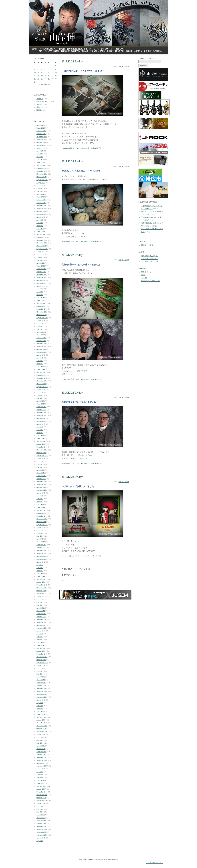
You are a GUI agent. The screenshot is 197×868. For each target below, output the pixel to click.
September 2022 (42, 249)
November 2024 (42, 174)
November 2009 (42, 691)
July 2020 (40, 323)
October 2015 (41, 487)
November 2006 (42, 795)
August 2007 (41, 769)
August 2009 (41, 700)
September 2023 (42, 214)
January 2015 (41, 513)
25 (38, 79)
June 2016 (40, 464)
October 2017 (41, 418)
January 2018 (41, 410)
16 (56, 72)
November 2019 (42, 346)
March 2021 (41, 300)
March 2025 (41, 162)
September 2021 (42, 283)
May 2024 (40, 191)
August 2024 (41, 183)
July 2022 (40, 254)
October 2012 (41, 591)
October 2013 (41, 556)
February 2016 (41, 476)
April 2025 (40, 159)
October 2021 (41, 280)
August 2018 (41, 389)
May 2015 (40, 502)
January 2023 (41, 237)
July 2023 (40, 220)
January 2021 (41, 306)
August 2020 (41, 321)
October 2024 (41, 177)
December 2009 (42, 688)
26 (42, 79)
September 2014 (42, 525)
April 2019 (40, 366)
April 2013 (40, 573)
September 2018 (42, 387)
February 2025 (41, 165)
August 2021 (41, 286)
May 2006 (40, 812)
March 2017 (41, 438)
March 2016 (41, 473)
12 (42, 72)
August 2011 (41, 631)
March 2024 (41, 197)
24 (35, 79)
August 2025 (41, 148)
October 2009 (41, 694)
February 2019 (41, 372)
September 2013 (42, 559)
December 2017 (42, 412)
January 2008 (41, 755)
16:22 (77, 241)
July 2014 (40, 530)
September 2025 (42, 145)
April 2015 (40, 504)
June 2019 (40, 361)
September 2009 (42, 697)
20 (45, 76)
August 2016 (41, 458)
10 (35, 72)
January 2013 (41, 582)
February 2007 (41, 786)
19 (42, 76)
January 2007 (41, 789)
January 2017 (41, 444)
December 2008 (42, 723)
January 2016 (41, 479)
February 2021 (41, 303)
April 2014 (40, 539)
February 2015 (41, 510)
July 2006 (40, 806)
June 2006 (40, 809)
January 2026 (41, 134)
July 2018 (40, 392)
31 (35, 82)
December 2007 (42, 757)
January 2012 (41, 617)
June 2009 (40, 706)
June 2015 (40, 499)
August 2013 (41, 562)
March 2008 (41, 749)
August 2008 (41, 734)
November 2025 (42, 139)
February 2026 (41, 131)
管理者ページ (146, 272)
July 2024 (40, 185)
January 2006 (41, 823)
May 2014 (40, 536)
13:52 (77, 463)
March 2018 (41, 404)
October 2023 (41, 211)
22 (52, 76)
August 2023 (41, 217)
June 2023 (40, 223)
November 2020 (42, 312)
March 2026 (41, 128)
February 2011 (41, 648)
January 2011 (41, 651)
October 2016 (41, 453)
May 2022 (40, 260)
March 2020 (41, 335)
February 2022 (41, 269)
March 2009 (41, 714)
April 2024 (40, 194)
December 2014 (42, 516)
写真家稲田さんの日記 (150, 256)
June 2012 (40, 602)
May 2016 (40, 467)
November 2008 (42, 726)
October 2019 (41, 349)
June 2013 (40, 568)
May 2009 (40, 709)
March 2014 (41, 542)
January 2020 (41, 341)
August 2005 (41, 838)
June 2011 (40, 637)
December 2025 (42, 137)
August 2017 (41, 424)
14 (49, 72)
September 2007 (42, 766)
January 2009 (41, 720)
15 (52, 72)
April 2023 (40, 229)
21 (49, 76)
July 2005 (40, 841)
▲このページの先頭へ (155, 863)
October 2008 (41, 729)
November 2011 (42, 622)
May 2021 (40, 295)
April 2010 (40, 677)
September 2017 (42, 421)
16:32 (77, 148)
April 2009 (40, 711)
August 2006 (41, 803)
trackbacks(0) (95, 148)
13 (45, 72)
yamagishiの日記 (42, 102)
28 (49, 79)
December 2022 (42, 240)
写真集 (39, 110)
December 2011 (42, 619)
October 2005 (41, 832)
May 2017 (40, 433)
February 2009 (41, 717)
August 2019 (41, 355)
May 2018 (40, 398)
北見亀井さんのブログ (150, 261)
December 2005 (42, 826)
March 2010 (41, 680)
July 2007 (40, 772)
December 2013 (42, 550)
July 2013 (40, 565)
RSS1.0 (144, 275)
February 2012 (41, 614)
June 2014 (40, 533)
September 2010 (42, 663)
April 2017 (40, 435)
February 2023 (41, 234)
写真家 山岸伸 (124, 66)
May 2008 (40, 743)
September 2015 (42, 490)
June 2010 (40, 671)
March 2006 (41, 818)
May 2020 (40, 329)
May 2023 (40, 226)
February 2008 (41, 752)
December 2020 (42, 309)
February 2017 (41, 441)
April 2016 (40, 470)
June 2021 (40, 292)
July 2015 (40, 496)
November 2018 (42, 381)
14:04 (77, 379)
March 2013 (41, 576)
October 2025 (41, 142)
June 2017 (40, 430)
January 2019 (41, 375)
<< (40, 85)
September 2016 (42, 456)
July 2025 (40, 151)
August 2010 (41, 665)
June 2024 (40, 188)
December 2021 (42, 275)
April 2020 (40, 332)
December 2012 (42, 585)
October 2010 (41, 660)
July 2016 (40, 461)
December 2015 (42, 481)
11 (38, 72)
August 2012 (41, 596)
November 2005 (42, 829)
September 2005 (42, 835)
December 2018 (42, 378)
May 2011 (40, 639)
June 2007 (40, 774)
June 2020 (40, 326)
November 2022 (42, 243)
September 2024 (42, 180)
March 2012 (41, 611)
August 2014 (41, 527)
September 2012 (42, 593)
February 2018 (41, 407)
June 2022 (40, 257)
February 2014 (41, 545)
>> (52, 85)
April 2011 (40, 642)
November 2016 (42, 450)
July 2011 (40, 634)
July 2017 (40, 427)
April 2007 (40, 780)
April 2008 (40, 746)
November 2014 (42, 519)
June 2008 (40, 740)
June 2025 (40, 154)
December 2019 (42, 343)
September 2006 (42, 800)
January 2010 (41, 685)
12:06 (77, 556)
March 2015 (41, 507)
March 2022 (41, 266)
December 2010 (42, 654)
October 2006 (41, 798)
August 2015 (41, 493)
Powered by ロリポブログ (150, 281)
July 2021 (40, 289)
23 (56, 76)
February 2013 (41, 579)
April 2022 (40, 263)
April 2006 (40, 815)
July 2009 (40, 703)
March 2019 (41, 369)
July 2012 (40, 599)
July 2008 (40, 737)
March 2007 (41, 783)
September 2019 (42, 352)
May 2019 (40, 364)
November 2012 (42, 588)
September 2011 (42, 628)
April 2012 (40, 608)
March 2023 (41, 231)
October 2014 (41, 522)
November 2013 (42, 553)
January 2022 (41, 272)
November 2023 (42, 208)
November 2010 (42, 657)
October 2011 (41, 625)
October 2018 (41, 384)
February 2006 (41, 820)
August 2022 (41, 251)
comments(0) (85, 148)
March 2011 (41, 645)
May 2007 (40, 777)
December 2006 (42, 792)
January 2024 (41, 203)
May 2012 (40, 605)
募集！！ (40, 107)
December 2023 (42, 205)
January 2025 (41, 168)
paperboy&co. (99, 859)
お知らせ (40, 104)
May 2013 (40, 571)
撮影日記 (40, 99)
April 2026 (40, 125)
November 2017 (42, 415)
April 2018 (40, 401)
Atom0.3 (144, 278)
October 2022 (41, 246)
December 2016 (42, 447)
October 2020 (41, 315)
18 (38, 76)
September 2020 (42, 318)
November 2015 (42, 484)
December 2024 (42, 171)
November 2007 (42, 760)
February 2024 (41, 200)
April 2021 (40, 297)
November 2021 (42, 277)
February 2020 (41, 338)
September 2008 (42, 731)
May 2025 (40, 157)
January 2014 (41, 547)
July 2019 (40, 358)
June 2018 (40, 395)
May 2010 (40, 674)
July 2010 (40, 668)
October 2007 (41, 763)
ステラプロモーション (150, 259)
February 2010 (41, 683)
